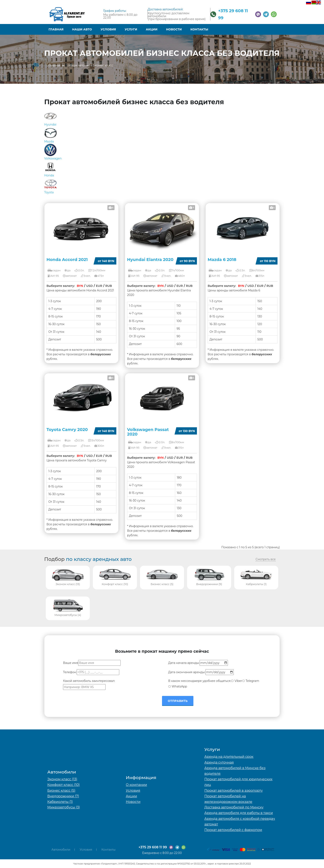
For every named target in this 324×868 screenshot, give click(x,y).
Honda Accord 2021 (67, 260)
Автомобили (61, 850)
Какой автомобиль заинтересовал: (89, 681)
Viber (237, 681)
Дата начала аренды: (184, 663)
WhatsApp (178, 686)
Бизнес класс (103, 65)
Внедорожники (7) (63, 796)
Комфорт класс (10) (64, 785)
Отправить (178, 701)
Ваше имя (71, 663)
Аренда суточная (219, 762)
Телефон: (70, 672)
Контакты (199, 29)
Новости (174, 29)
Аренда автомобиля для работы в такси (239, 813)
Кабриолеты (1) (60, 802)
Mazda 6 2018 (222, 260)
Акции (152, 29)
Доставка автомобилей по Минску (234, 807)
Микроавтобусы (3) (64, 807)
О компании (136, 785)
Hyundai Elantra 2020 (150, 260)
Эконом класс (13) (62, 779)
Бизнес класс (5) (61, 791)
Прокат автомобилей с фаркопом (233, 830)
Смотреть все (266, 559)
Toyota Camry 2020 (67, 430)
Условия (108, 29)
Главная (56, 29)
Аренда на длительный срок (229, 757)
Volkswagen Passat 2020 (148, 432)
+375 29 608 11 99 (153, 847)
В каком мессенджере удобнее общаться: (200, 681)
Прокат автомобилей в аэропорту (233, 791)
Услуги (131, 29)
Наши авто (82, 29)
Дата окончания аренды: (187, 672)
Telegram (251, 681)
